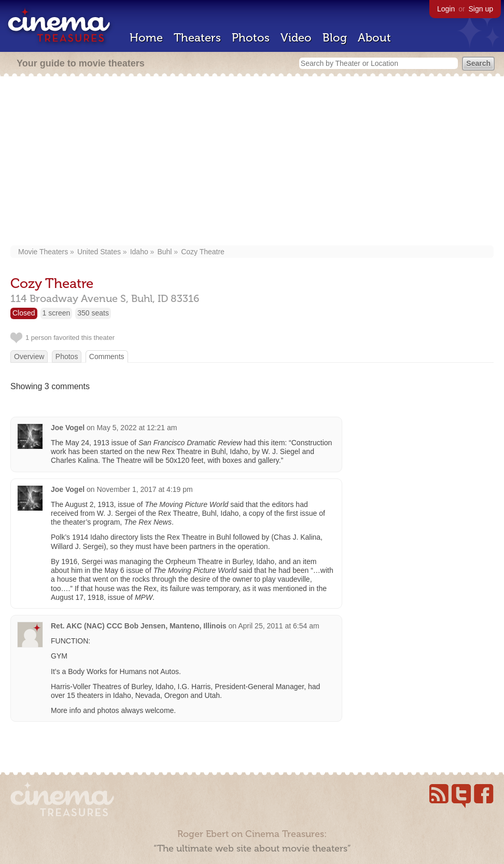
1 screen (57, 313)
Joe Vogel (68, 428)
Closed (24, 313)
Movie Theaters (43, 252)
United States (99, 252)
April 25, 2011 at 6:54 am (278, 626)
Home (146, 38)
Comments (107, 356)
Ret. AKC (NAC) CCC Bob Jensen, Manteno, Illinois (139, 626)
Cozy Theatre (203, 252)
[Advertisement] (252, 162)
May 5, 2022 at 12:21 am (137, 428)
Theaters (197, 38)
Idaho (139, 252)
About (374, 38)
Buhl (164, 252)
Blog (335, 38)
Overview (29, 356)
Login (446, 9)
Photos (251, 38)
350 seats (93, 313)
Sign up (481, 9)
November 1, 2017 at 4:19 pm (144, 489)
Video (296, 38)
